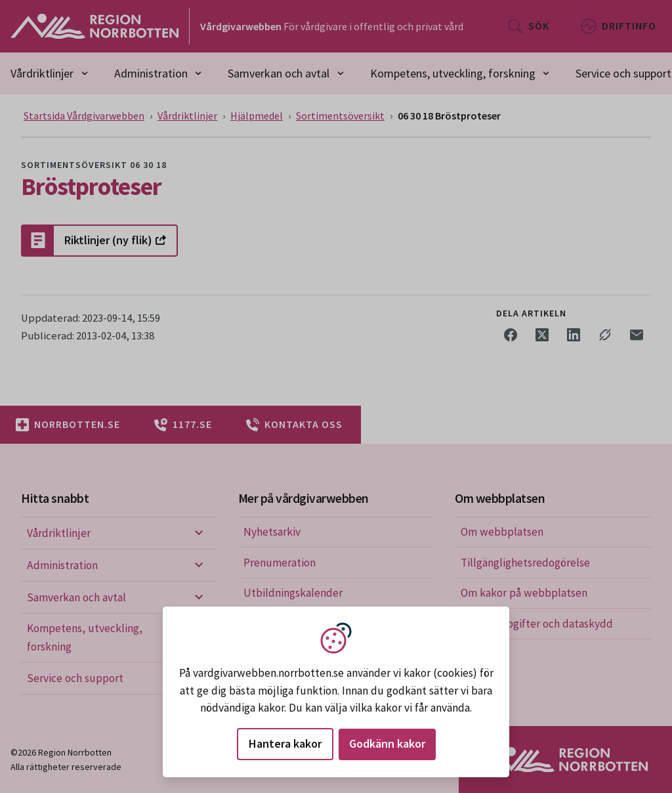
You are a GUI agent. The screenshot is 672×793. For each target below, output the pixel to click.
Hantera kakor (285, 743)
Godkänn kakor (387, 743)
